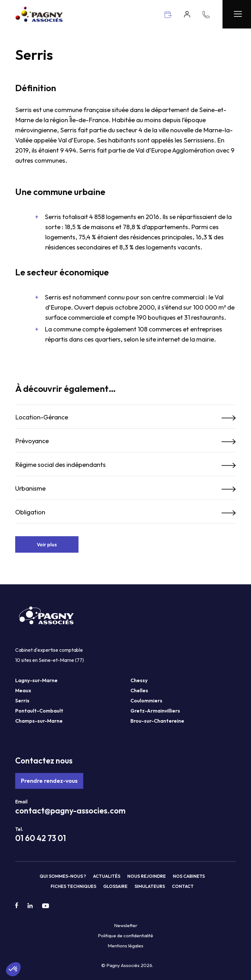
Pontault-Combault (39, 711)
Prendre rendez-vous (49, 781)
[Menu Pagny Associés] (237, 14)
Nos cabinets (189, 876)
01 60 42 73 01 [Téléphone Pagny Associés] (41, 838)
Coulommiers (146, 700)
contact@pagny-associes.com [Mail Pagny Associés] (70, 811)
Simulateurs (150, 886)
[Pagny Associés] (39, 20)
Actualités (107, 876)
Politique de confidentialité (125, 936)
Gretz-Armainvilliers (155, 711)
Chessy (139, 680)
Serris (22, 700)
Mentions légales (125, 946)
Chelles (139, 690)
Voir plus (47, 544)
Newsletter (126, 925)
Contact (183, 886)
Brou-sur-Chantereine (157, 721)
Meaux (23, 690)
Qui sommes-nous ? (63, 876)
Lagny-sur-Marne (36, 680)
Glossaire (115, 886)
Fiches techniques (73, 886)
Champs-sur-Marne (39, 721)
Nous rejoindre (147, 876)
